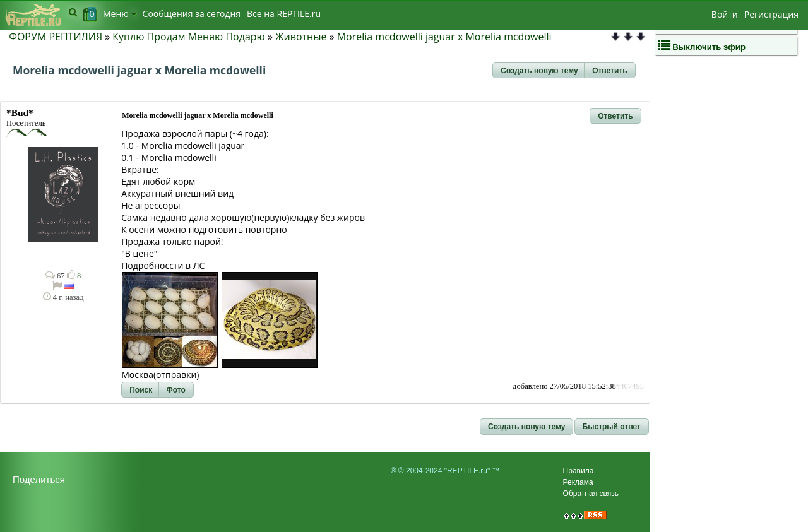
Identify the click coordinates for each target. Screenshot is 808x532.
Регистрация (771, 14)
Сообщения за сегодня (192, 14)
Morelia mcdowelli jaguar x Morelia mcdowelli (444, 37)
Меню (120, 14)
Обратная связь (591, 494)
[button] (539, 71)
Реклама (578, 482)
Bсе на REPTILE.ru (284, 14)
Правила (579, 471)
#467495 (630, 386)
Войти (725, 14)
